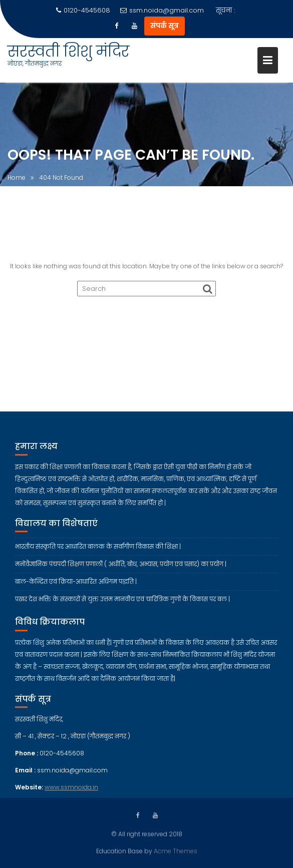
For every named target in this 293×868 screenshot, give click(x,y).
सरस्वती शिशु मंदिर (68, 52)
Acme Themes (176, 850)
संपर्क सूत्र (165, 26)
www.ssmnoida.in (71, 796)
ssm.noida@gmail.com (162, 10)
